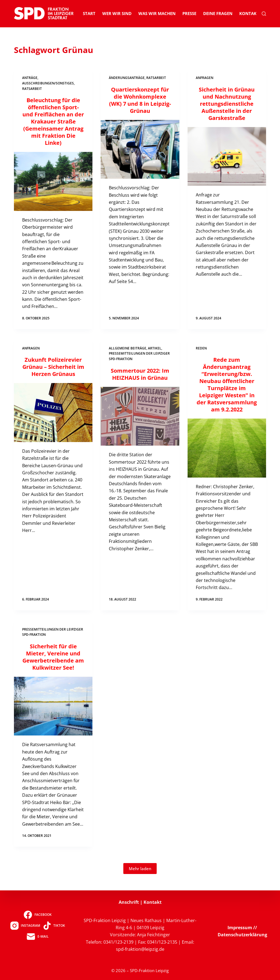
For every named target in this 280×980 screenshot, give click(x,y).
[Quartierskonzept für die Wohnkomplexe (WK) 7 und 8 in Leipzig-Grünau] (140, 149)
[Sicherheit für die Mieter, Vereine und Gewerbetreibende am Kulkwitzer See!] (53, 706)
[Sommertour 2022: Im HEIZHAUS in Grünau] (140, 416)
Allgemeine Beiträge (128, 348)
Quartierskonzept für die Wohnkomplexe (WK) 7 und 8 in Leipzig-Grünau (140, 100)
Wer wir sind (117, 13)
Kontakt (249, 13)
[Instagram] (25, 926)
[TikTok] (54, 926)
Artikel (155, 348)
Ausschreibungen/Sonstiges (48, 83)
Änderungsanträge (127, 78)
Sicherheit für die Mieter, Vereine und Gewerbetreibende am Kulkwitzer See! (53, 657)
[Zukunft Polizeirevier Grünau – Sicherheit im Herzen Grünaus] (53, 412)
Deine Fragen (218, 13)
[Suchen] (264, 14)
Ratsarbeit (32, 89)
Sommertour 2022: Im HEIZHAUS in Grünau (140, 374)
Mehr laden (140, 869)
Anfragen (205, 78)
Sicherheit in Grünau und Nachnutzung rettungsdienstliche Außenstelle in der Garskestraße (227, 104)
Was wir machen (157, 13)
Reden (201, 348)
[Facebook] (38, 915)
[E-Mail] (38, 937)
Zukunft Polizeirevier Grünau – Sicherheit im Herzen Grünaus (53, 367)
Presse (189, 13)
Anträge (30, 78)
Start (89, 13)
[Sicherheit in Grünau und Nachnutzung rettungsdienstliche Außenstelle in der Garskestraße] (227, 156)
